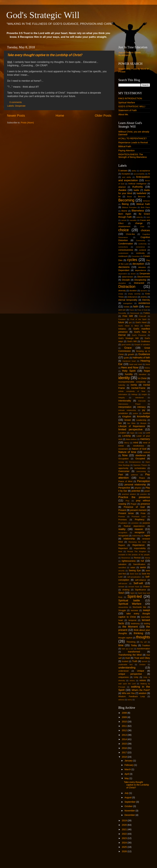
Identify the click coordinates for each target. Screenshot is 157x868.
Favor (132, 310)
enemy (144, 297)
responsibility (140, 548)
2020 (125, 825)
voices (143, 680)
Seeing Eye (135, 570)
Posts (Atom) (27, 123)
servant (121, 587)
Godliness (145, 341)
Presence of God (134, 507)
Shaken (147, 587)
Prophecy (140, 520)
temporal (132, 620)
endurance (132, 297)
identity (124, 378)
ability (134, 171)
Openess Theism (140, 465)
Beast (130, 197)
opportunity (123, 468)
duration (133, 291)
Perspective (124, 488)
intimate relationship (127, 410)
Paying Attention (126, 150)
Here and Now (130, 367)
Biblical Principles (130, 207)
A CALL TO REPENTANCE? (133, 138)
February (129, 765)
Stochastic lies (139, 607)
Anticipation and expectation (134, 178)
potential (136, 491)
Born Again (125, 214)
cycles (132, 260)
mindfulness (139, 446)
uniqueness (124, 677)
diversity (122, 291)
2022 (125, 834)
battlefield (142, 193)
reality (122, 529)
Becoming (126, 200)
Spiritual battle (129, 600)
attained (122, 187)
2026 (125, 851)
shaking (126, 590)
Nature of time (127, 452)
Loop (140, 433)
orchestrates (140, 468)
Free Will (128, 316)
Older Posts (103, 116)
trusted (125, 661)
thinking (138, 633)
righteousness (129, 561)
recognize (139, 532)
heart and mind (136, 364)
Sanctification (139, 564)
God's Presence (139, 335)
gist (130, 322)
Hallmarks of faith (141, 358)
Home (60, 116)
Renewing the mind (137, 542)
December (130, 815)
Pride (143, 513)
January (129, 761)
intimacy (142, 407)
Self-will (138, 583)
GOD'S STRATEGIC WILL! (132, 106)
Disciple (126, 280)
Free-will (143, 316)
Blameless (138, 211)
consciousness (126, 250)
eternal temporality (128, 300)
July (127, 793)
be (119, 197)
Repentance (139, 545)
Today (134, 645)
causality (133, 220)
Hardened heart (129, 361)
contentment (123, 253)
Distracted (139, 283)
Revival (137, 558)
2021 (125, 829)
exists (127, 307)
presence (145, 504)
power (147, 491)
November (130, 811)
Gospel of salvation (142, 345)
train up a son (127, 649)
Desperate (20, 106)
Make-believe (131, 439)
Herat (148, 364)
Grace (128, 348)
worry (130, 700)
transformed (134, 652)
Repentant (123, 548)
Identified (143, 374)
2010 (125, 722)
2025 (125, 847)
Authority (138, 187)
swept (146, 610)
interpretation (125, 407)
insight (144, 394)
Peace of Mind (125, 481)
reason (139, 529)
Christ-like (130, 234)
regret (147, 536)
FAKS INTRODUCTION (130, 98)
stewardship (123, 607)
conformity (142, 244)
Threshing (131, 642)
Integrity (122, 398)
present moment (138, 510)
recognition (123, 533)
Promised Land (139, 517)
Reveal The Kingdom (137, 551)
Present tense (126, 513)
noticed (147, 452)
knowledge (143, 416)
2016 (125, 748)
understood (123, 671)
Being (125, 204)
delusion (142, 267)
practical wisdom (129, 494)
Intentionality (125, 401)
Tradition (146, 645)
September (130, 802)
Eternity (146, 300)
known (128, 420)
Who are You (128, 693)
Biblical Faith (125, 146)
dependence (140, 270)
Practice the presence (134, 497)
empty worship (134, 294)
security (121, 571)
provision (135, 523)
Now (125, 455)
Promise (122, 517)
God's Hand (141, 322)
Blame (124, 211)
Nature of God (139, 449)
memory (145, 439)
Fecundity (122, 313)
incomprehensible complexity (132, 382)
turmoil (144, 661)
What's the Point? (141, 690)
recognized (123, 536)
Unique (141, 671)
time (121, 645)
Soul (121, 593)
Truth (135, 661)
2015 (125, 744)
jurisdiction (123, 413)
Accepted (126, 174)
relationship (129, 539)
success (134, 610)
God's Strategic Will (43, 15)
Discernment (144, 277)
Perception (143, 481)
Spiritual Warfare (127, 103)
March (128, 769)
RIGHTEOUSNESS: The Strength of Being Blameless (133, 156)
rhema (147, 558)
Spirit (132, 593)
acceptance (145, 171)
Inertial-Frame (138, 388)
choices (145, 230)
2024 (125, 843)
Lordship (127, 436)
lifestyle (143, 423)
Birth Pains (145, 207)
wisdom (143, 693)
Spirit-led (135, 596)
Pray (128, 501)
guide (126, 358)
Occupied (140, 459)
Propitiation (123, 523)
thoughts (143, 637)
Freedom (122, 319)
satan (133, 567)
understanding (127, 667)
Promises (123, 520)
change (139, 223)
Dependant (124, 270)
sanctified (122, 567)
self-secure (123, 583)
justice (135, 413)
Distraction (127, 287)
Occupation (124, 459)
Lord (148, 433)
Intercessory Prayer (129, 404)
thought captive (125, 638)
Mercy (127, 443)
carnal (124, 220)
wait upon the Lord (127, 684)
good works (126, 345)
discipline (122, 283)
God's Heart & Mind (128, 326)
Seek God (134, 574)
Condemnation (126, 244)
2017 (125, 752)
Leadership (141, 420)
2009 (125, 717)
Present (122, 510)
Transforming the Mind (130, 655)
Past (121, 475)
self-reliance (141, 580)
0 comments (15, 102)
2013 (125, 735)
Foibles (147, 313)
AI (149, 174)
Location (122, 433)
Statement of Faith (128, 110)
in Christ (142, 378)
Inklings (134, 394)
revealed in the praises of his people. (134, 555)
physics (138, 488)
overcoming (141, 471)
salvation (122, 564)
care (148, 217)
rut (142, 561)
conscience (140, 247)
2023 (125, 838)
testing (147, 624)
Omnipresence (135, 462)
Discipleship (140, 280)
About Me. (124, 114)
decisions (124, 267)
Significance (140, 590)
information (123, 394)
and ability (127, 177)
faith (136, 306)
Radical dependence (134, 526)
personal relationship (135, 485)
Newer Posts (16, 116)
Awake (122, 190)
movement (123, 449)
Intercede (142, 401)
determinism (128, 277)
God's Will (132, 341)
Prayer (134, 504)
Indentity (122, 385)
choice (124, 230)
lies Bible (131, 423)
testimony (135, 624)
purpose (146, 523)
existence (144, 303)
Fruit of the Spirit (138, 319)
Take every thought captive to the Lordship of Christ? (45, 55)
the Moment (130, 627)
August (128, 797)
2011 (125, 726)
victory (132, 681)
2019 (125, 821)
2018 (125, 757)
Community (141, 240)
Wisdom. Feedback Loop (132, 696)
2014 (125, 739)
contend (142, 250)
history (147, 368)
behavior (147, 201)
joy (144, 410)
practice (144, 494)
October (129, 806)
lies (120, 423)
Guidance (144, 354)
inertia (134, 385)
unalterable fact (125, 665)
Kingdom (127, 417)
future (121, 322)
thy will (143, 642)
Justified (146, 413)
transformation (143, 649)
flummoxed (135, 313)
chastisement (124, 226)
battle (136, 190)
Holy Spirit (129, 371)
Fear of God (142, 310)
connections (123, 247)
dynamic (144, 291)
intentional (140, 398)
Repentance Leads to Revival (133, 142)
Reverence (126, 558)
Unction (142, 665)
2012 (125, 730)
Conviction (136, 256)
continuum (123, 256)
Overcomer (124, 471)
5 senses (123, 171)
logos (132, 433)
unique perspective (130, 674)
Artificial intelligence (137, 184)
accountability (139, 174)
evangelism (128, 303)
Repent (122, 545)
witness (121, 700)
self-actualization (134, 577)
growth (131, 354)
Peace (142, 478)
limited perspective (130, 429)
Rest (120, 551)
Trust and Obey (142, 658)
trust (128, 658)
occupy (121, 462)
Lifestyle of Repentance (132, 426)
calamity (139, 217)
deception (138, 264)
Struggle (122, 610)
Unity (136, 677)
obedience (141, 455)
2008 (125, 713)
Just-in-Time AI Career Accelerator (130, 54)
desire (133, 274)
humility (129, 374)
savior (143, 567)
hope (147, 371)
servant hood (134, 587)
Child (142, 227)
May (127, 778)
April (127, 774)
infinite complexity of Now (132, 391)
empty (121, 294)
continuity (140, 253)
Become (142, 197)
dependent (123, 274)
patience (134, 475)
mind (136, 443)
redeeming (136, 536)
